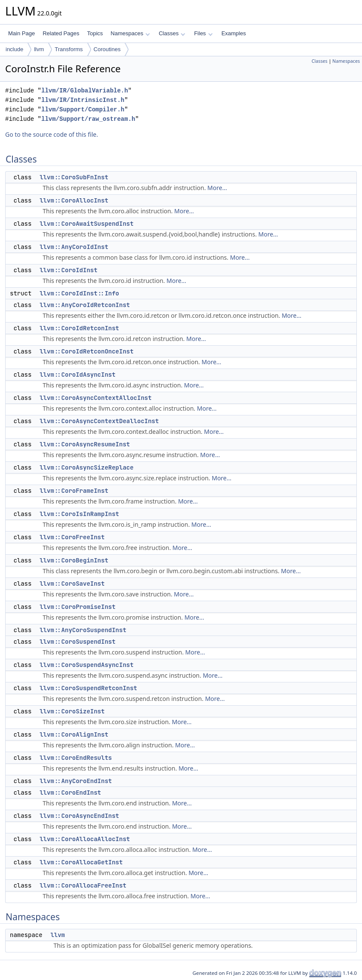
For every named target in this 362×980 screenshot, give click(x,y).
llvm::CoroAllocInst (74, 200)
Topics (95, 33)
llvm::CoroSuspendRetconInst (88, 688)
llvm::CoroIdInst (68, 270)
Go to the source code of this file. (52, 134)
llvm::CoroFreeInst (72, 537)
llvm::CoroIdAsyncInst (77, 375)
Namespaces (130, 33)
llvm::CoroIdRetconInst (79, 328)
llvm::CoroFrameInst (74, 491)
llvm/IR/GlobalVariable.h (85, 91)
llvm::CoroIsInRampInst (79, 514)
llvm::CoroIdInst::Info (79, 293)
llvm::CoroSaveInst (72, 584)
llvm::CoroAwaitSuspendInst (86, 224)
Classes (172, 33)
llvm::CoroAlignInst (74, 734)
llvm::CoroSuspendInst (77, 642)
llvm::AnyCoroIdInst (74, 247)
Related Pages (61, 33)
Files (203, 33)
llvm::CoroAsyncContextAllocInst (95, 398)
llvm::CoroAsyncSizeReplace (86, 467)
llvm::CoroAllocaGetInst (81, 862)
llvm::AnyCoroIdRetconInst (85, 305)
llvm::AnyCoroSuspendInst (83, 630)
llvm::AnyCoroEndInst (76, 781)
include (14, 49)
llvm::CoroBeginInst (74, 560)
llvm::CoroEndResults (76, 758)
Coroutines (107, 49)
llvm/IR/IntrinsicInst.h (83, 100)
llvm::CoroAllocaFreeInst (83, 885)
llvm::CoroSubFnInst (74, 177)
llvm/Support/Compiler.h (83, 109)
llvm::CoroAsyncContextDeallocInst (99, 421)
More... (217, 188)
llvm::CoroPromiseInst (77, 607)
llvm (39, 49)
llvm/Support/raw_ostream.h (88, 119)
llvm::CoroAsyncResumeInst (85, 444)
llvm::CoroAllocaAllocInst (85, 839)
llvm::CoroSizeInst (72, 711)
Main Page (21, 33)
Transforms (69, 49)
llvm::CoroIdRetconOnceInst (86, 351)
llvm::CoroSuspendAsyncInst (86, 665)
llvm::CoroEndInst (70, 793)
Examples (234, 33)
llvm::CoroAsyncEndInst (79, 816)
